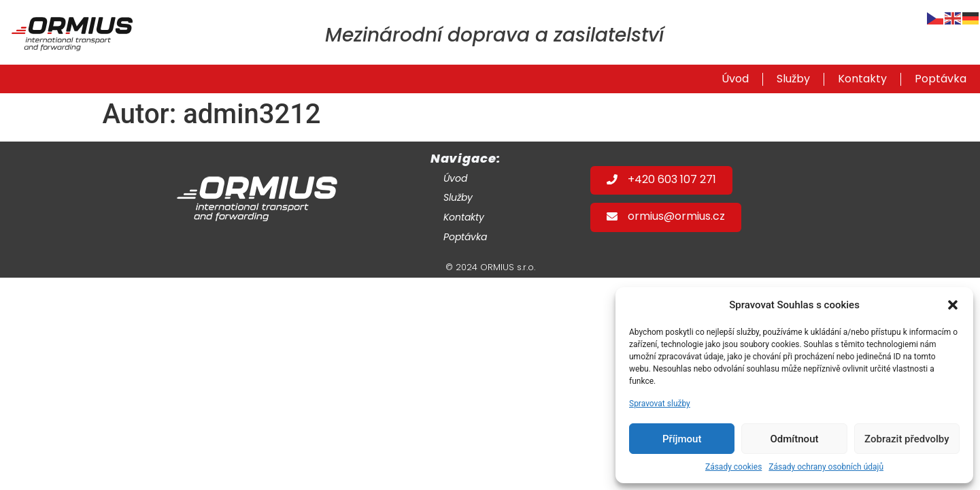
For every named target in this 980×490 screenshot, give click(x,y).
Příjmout (682, 439)
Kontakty (862, 81)
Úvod (735, 81)
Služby (793, 81)
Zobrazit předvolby (907, 439)
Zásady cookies (733, 467)
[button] (953, 305)
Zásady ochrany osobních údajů (826, 467)
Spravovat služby (660, 404)
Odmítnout (795, 439)
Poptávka (941, 81)
